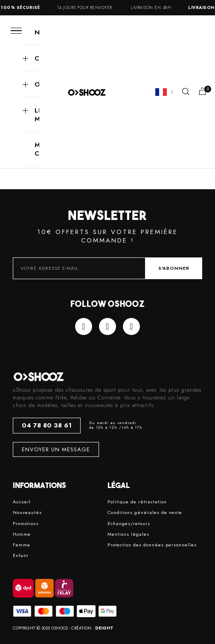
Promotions (26, 524)
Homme (22, 534)
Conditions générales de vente (145, 513)
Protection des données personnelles (152, 545)
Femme (22, 545)
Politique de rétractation (137, 502)
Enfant (20, 556)
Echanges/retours (129, 524)
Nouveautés (27, 513)
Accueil (22, 502)
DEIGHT (104, 628)
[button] (186, 92)
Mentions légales (128, 534)
